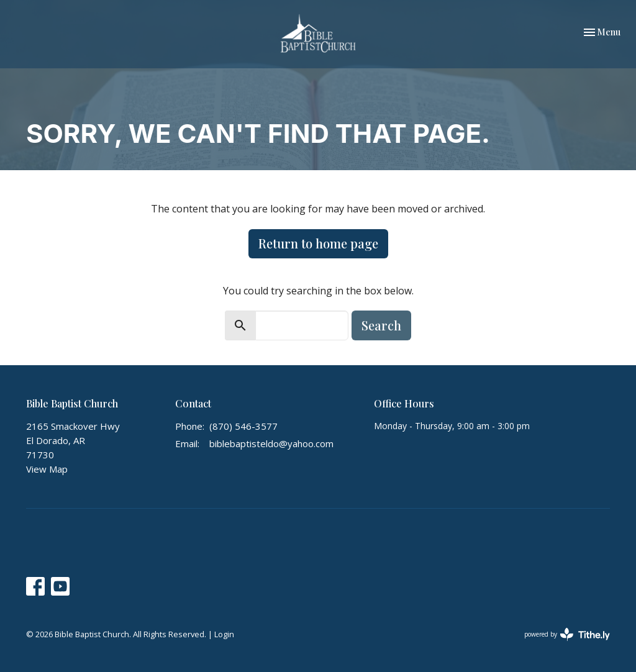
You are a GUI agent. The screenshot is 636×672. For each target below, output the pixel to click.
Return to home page (318, 243)
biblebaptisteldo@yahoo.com (271, 443)
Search (381, 325)
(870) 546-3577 (243, 426)
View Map (47, 469)
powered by (567, 634)
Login (224, 634)
